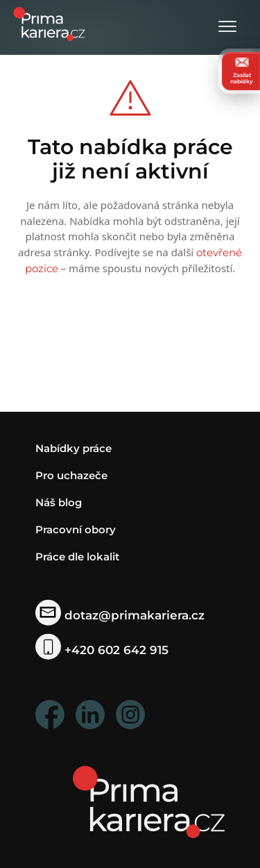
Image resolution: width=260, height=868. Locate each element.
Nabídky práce (73, 448)
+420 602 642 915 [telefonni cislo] (102, 650)
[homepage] (149, 801)
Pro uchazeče (71, 475)
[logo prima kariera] (49, 23)
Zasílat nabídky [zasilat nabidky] (242, 71)
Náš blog (59, 502)
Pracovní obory (76, 529)
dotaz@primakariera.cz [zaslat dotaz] (120, 615)
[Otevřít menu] (227, 27)
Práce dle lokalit (77, 557)
